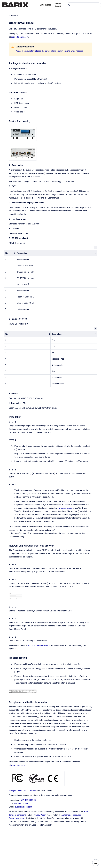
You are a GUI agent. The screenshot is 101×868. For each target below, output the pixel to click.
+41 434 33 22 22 (29, 800)
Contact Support (58, 5)
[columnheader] (10, 253)
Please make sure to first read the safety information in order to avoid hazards (49, 51)
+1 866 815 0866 (21, 803)
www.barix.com (66, 508)
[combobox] (84, 5)
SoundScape (46, 5)
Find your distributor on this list (22, 790)
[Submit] (69, 5)
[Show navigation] (96, 863)
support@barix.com (20, 37)
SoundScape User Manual (39, 645)
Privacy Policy (40, 815)
